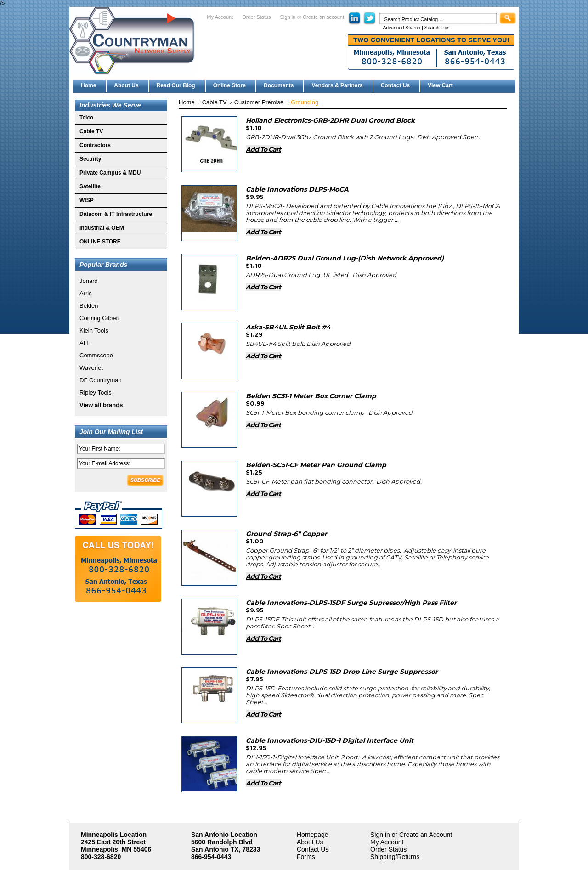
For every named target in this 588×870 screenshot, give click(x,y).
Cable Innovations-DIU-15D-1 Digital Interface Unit (330, 740)
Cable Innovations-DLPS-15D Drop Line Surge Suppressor (342, 672)
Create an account (323, 17)
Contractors (95, 145)
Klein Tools (94, 330)
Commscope (96, 355)
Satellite (90, 186)
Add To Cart (263, 149)
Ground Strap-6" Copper (286, 534)
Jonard (89, 281)
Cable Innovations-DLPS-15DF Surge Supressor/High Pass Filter (351, 603)
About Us (310, 842)
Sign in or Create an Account (411, 835)
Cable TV (91, 131)
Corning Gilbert (99, 318)
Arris (86, 293)
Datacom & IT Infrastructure (116, 214)
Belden (89, 306)
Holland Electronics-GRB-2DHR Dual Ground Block (330, 120)
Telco (86, 118)
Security (90, 159)
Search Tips (437, 28)
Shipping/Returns (395, 857)
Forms (306, 857)
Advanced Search (401, 28)
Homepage (313, 835)
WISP (87, 200)
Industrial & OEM (102, 228)
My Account (220, 17)
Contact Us (313, 849)
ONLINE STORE (100, 242)
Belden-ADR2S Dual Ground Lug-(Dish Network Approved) (345, 258)
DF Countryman (101, 380)
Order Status (256, 17)
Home (187, 102)
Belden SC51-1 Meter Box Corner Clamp (311, 396)
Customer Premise (259, 102)
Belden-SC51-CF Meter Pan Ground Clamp (316, 465)
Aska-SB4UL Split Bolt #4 (288, 327)
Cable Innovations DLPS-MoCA (297, 189)
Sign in (288, 17)
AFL (85, 343)
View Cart (440, 85)
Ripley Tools (96, 393)
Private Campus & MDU (110, 173)
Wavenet (91, 368)
